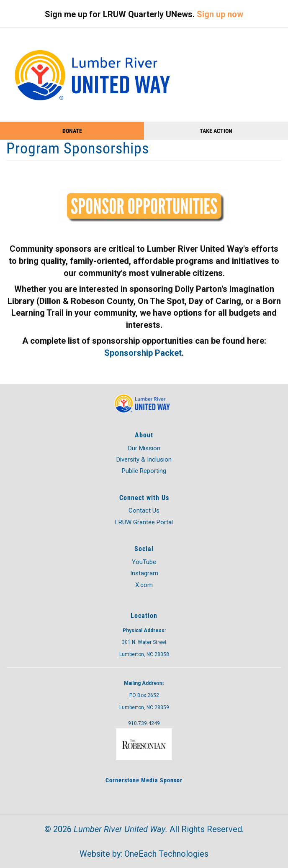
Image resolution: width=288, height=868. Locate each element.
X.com (144, 585)
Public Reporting (144, 471)
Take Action (216, 131)
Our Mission (144, 448)
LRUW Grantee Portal (144, 522)
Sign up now (220, 14)
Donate (72, 131)
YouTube (144, 562)
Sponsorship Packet (143, 353)
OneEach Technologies (166, 854)
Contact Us (144, 511)
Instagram (144, 573)
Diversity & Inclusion (144, 460)
